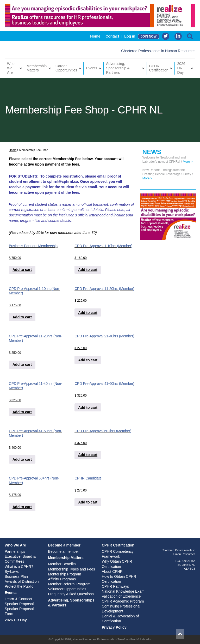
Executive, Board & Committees (20, 559)
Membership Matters (37, 68)
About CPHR (112, 572)
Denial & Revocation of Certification (120, 619)
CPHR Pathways (115, 586)
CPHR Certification (159, 68)
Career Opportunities (66, 68)
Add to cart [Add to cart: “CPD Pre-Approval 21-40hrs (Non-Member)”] (22, 412)
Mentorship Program (65, 574)
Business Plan (16, 576)
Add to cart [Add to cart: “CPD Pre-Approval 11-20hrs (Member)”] (88, 313)
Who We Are (11, 68)
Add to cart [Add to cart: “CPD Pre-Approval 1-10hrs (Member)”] (88, 270)
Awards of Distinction (22, 581)
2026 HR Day (181, 68)
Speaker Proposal (19, 604)
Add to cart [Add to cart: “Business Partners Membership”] (22, 270)
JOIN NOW (149, 37)
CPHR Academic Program (123, 601)
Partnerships (15, 551)
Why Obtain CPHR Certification (117, 564)
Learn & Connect (18, 599)
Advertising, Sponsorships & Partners (71, 603)
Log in (130, 36)
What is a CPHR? (19, 567)
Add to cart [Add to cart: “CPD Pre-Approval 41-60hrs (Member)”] (88, 408)
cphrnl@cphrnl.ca (63, 181)
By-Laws (12, 572)
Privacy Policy (114, 627)
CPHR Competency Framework (118, 554)
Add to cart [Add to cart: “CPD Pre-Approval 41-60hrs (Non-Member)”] (22, 459)
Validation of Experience (121, 596)
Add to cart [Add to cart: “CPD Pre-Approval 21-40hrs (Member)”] (88, 360)
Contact (112, 36)
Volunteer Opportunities (67, 589)
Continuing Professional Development (121, 609)
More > (188, 162)
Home (95, 36)
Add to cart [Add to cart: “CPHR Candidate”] (88, 502)
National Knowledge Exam (123, 591)
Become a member (64, 545)
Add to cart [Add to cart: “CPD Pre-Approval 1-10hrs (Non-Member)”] (22, 317)
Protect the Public (19, 586)
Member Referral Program (69, 584)
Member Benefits (62, 564)
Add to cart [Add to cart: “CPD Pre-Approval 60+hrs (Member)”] (88, 455)
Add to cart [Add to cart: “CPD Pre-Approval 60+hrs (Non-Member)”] (22, 507)
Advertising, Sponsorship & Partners (118, 68)
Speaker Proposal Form (19, 611)
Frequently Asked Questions (71, 594)
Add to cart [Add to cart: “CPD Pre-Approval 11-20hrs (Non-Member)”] (22, 364)
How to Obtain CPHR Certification (119, 579)
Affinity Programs (62, 579)
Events (92, 68)
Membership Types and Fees (72, 569)
